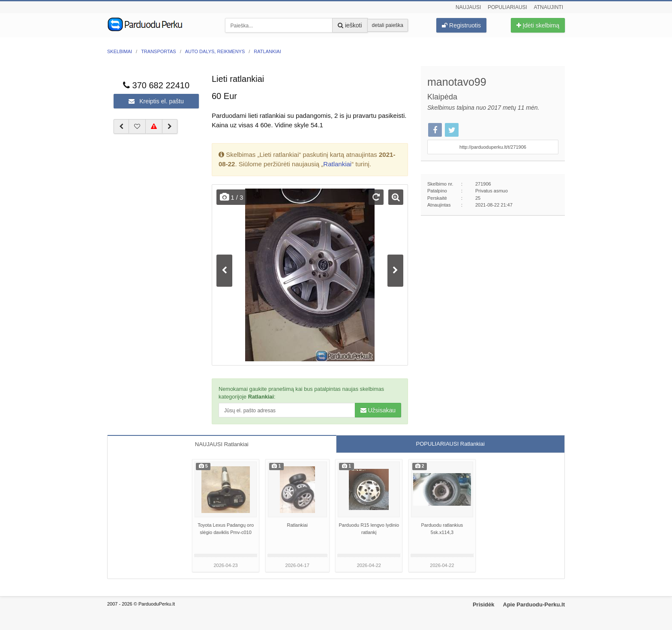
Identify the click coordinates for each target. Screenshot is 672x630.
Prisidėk (484, 604)
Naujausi (468, 7)
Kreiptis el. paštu (156, 101)
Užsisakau (378, 410)
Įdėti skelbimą (538, 25)
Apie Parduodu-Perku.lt (534, 604)
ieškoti (350, 25)
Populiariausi (507, 7)
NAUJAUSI (222, 444)
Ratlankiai (337, 164)
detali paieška (388, 25)
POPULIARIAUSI (450, 444)
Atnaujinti (549, 7)
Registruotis (461, 25)
